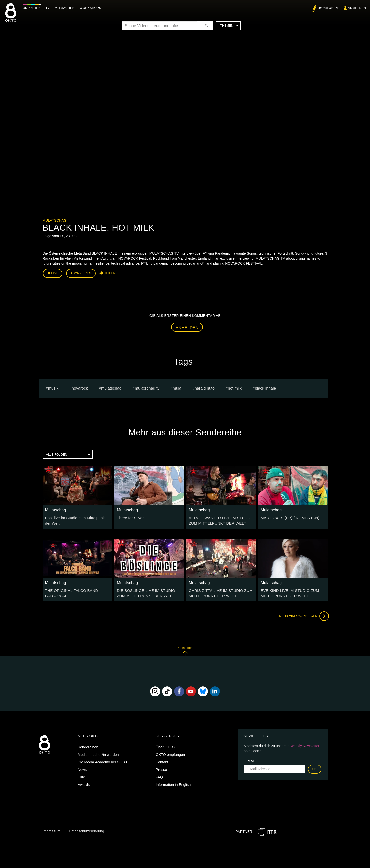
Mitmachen (66, 8)
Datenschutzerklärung (86, 828)
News (82, 767)
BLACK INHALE (266, 387)
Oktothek (33, 8)
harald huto (205, 387)
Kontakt (162, 759)
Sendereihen (88, 744)
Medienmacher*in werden (98, 752)
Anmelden (187, 327)
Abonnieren (81, 273)
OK (315, 766)
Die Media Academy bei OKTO (102, 759)
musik (53, 387)
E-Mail (250, 758)
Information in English (173, 782)
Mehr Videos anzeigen (303, 613)
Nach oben (185, 648)
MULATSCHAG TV (147, 387)
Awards (84, 782)
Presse (161, 767)
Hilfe (81, 774)
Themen (229, 26)
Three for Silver (129, 517)
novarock (80, 387)
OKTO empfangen (170, 752)
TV (49, 8)
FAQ (159, 774)
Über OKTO (165, 744)
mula (177, 387)
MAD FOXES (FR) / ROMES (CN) (288, 517)
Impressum (51, 828)
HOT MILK (235, 387)
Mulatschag (55, 220)
